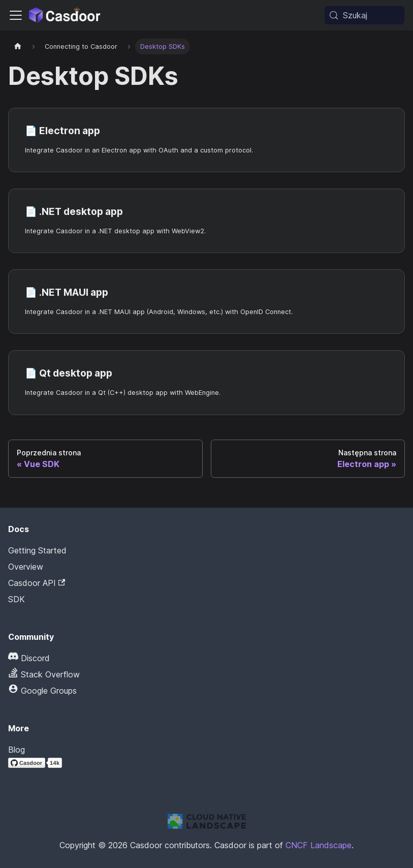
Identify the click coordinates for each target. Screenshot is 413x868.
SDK (17, 599)
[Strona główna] (18, 46)
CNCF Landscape (319, 845)
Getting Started (37, 550)
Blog (17, 750)
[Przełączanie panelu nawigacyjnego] (16, 15)
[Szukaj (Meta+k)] (364, 15)
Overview (26, 567)
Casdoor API (37, 583)
